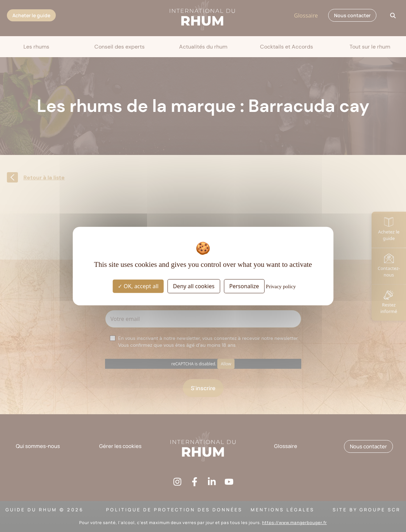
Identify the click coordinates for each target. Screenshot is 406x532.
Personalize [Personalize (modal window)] (244, 286)
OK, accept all (138, 286)
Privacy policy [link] (281, 286)
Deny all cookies (194, 286)
